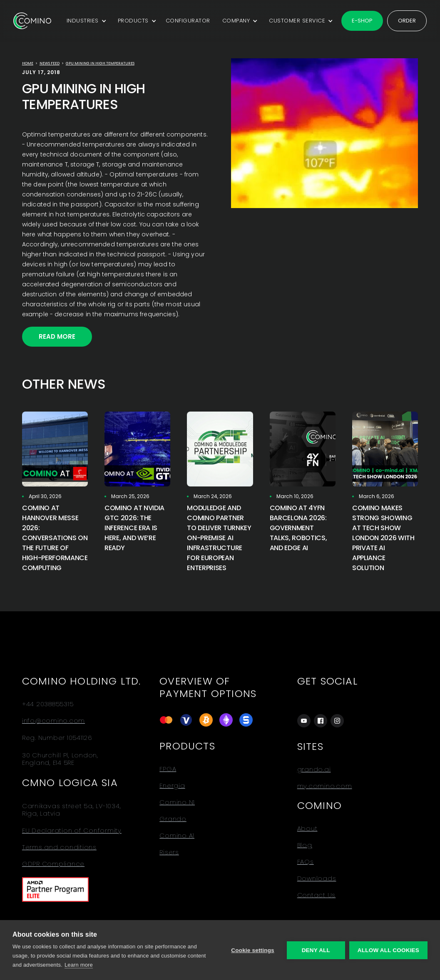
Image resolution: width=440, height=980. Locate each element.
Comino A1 (177, 836)
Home (28, 63)
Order (407, 21)
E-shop (362, 21)
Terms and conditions (59, 847)
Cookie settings (253, 950)
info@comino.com (53, 721)
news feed (50, 63)
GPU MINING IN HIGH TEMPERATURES (100, 63)
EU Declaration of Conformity (72, 831)
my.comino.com (325, 786)
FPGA (168, 769)
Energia (172, 786)
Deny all (316, 950)
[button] (85, 21)
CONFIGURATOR (188, 21)
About (307, 829)
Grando (173, 819)
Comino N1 (177, 802)
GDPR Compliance (53, 864)
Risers (169, 852)
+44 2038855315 (48, 704)
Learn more (79, 965)
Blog (305, 845)
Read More (57, 336)
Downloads (317, 878)
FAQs (306, 862)
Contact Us (317, 895)
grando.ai (314, 769)
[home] (32, 21)
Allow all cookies (388, 950)
